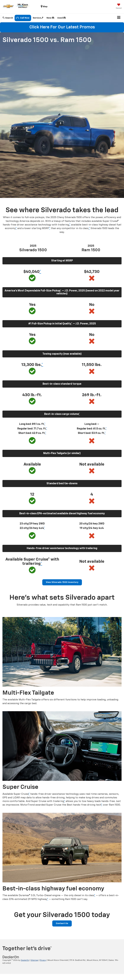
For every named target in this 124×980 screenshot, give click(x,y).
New (50, 18)
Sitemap (34, 960)
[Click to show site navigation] (119, 18)
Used (62, 18)
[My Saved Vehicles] (119, 7)
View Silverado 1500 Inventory (62, 582)
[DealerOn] (11, 957)
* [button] (70, 225)
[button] (23, 18)
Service (38, 18)
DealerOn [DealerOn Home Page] (25, 960)
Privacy (43, 960)
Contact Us (62, 923)
